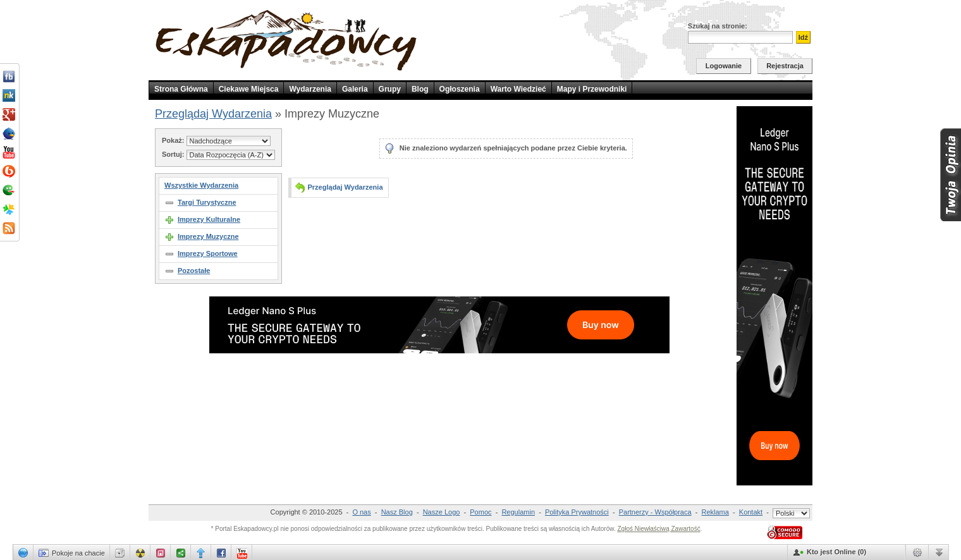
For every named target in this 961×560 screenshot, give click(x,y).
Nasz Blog (397, 512)
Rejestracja (785, 66)
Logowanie (724, 66)
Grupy (390, 89)
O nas (361, 512)
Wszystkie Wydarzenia (201, 185)
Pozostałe (194, 271)
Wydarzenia (310, 89)
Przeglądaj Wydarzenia (213, 114)
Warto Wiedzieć (518, 89)
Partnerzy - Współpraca (655, 512)
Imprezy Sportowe (208, 253)
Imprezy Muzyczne (208, 236)
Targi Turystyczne (207, 202)
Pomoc (481, 512)
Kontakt (751, 512)
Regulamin (518, 512)
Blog (420, 89)
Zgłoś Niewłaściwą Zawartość (658, 529)
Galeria (355, 89)
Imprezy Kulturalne (209, 219)
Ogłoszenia (460, 89)
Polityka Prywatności (577, 512)
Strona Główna (181, 89)
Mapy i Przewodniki (592, 89)
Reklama (715, 512)
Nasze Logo (442, 512)
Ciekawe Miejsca (249, 89)
